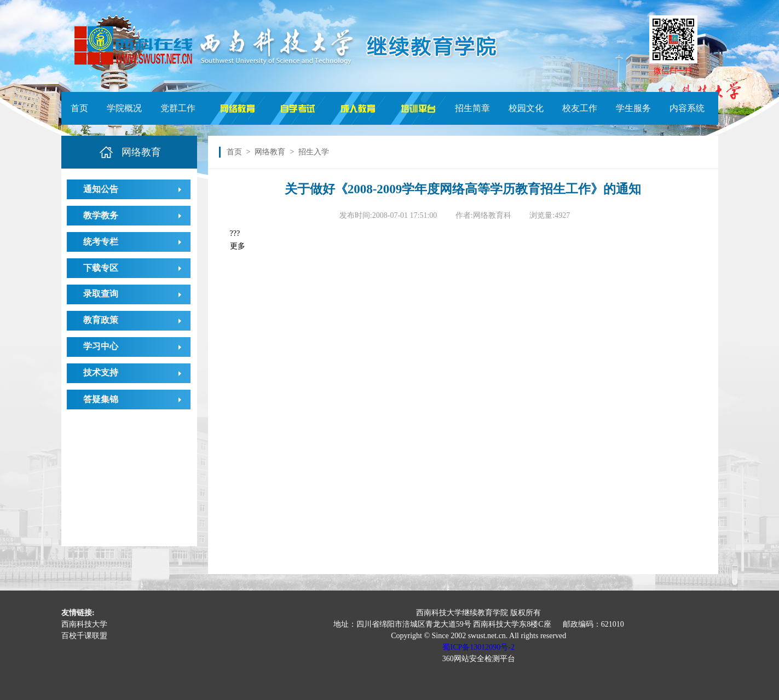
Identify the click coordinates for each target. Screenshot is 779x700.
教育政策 (101, 320)
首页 (79, 108)
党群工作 (178, 108)
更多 (238, 246)
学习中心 (101, 346)
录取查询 (101, 294)
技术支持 (101, 372)
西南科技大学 (84, 624)
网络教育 (270, 152)
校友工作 (580, 108)
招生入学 (314, 152)
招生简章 (472, 108)
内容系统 (687, 108)
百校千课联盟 (84, 636)
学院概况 (124, 108)
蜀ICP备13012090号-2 (478, 647)
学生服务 (633, 108)
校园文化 (526, 108)
